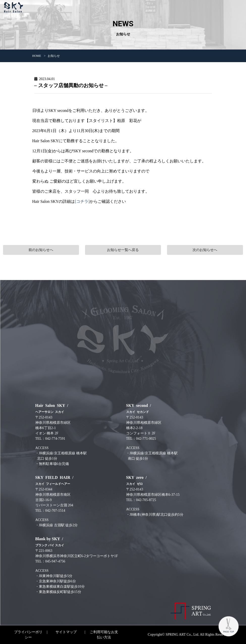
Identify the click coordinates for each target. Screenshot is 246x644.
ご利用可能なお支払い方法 (104, 635)
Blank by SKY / (50, 542)
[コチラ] (82, 201)
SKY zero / (138, 480)
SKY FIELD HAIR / (55, 480)
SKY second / (140, 408)
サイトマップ (66, 632)
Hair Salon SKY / (53, 408)
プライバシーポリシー (28, 635)
